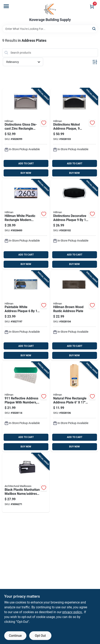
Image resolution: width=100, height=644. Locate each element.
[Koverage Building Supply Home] (50, 9)
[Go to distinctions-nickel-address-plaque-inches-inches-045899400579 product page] (74, 133)
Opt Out (40, 636)
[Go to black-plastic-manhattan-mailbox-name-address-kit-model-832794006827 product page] (26, 483)
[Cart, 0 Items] (92, 7)
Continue (15, 636)
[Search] (94, 29)
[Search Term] (50, 29)
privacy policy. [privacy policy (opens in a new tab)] (72, 612)
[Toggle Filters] (95, 62)
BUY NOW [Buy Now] (26, 173)
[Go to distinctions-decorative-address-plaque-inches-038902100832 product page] (74, 224)
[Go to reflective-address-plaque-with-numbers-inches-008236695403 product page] (26, 407)
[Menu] (6, 6)
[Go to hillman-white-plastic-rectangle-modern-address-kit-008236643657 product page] (26, 224)
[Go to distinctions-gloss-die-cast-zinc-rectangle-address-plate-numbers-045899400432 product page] (26, 133)
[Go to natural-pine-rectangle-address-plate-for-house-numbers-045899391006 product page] (74, 407)
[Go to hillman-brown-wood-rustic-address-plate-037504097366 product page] (74, 316)
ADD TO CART (26, 164)
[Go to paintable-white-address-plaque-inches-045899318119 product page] (26, 316)
